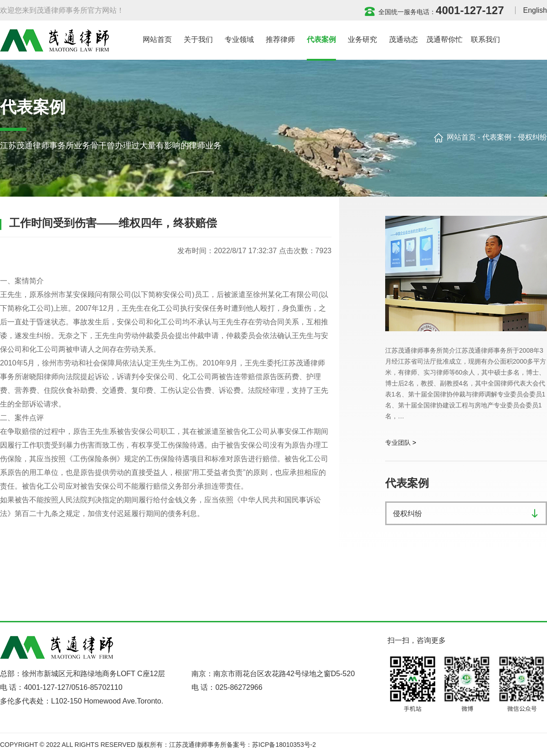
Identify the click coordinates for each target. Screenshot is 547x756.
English (535, 10)
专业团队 (398, 443)
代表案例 (497, 137)
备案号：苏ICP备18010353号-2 (271, 745)
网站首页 (461, 137)
